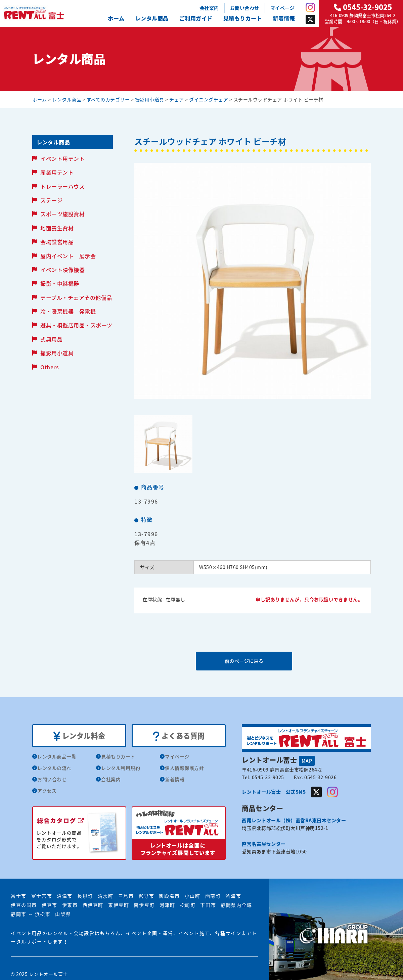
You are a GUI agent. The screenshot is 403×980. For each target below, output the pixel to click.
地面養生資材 (57, 228)
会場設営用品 (57, 242)
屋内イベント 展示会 (68, 256)
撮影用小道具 (57, 353)
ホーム (116, 18)
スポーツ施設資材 (62, 214)
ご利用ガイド (196, 18)
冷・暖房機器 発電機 (68, 311)
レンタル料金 (79, 736)
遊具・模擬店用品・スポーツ (76, 325)
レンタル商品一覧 (57, 757)
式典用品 (51, 339)
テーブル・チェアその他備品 (76, 297)
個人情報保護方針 (184, 768)
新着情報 (284, 18)
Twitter (310, 19)
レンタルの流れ (54, 768)
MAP (307, 760)
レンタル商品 (152, 18)
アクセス (47, 791)
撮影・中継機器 (60, 283)
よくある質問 (179, 736)
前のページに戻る (252, 661)
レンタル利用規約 (121, 768)
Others (50, 367)
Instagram (310, 7)
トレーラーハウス (62, 186)
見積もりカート (243, 18)
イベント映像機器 (62, 270)
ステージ (51, 200)
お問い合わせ (245, 8)
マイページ (283, 8)
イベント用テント (62, 158)
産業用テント (57, 172)
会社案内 (209, 8)
